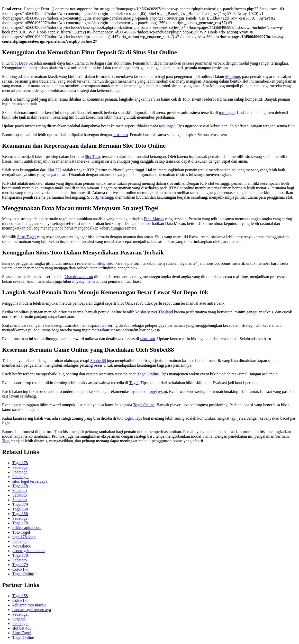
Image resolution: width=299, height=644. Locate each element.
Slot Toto (92, 157)
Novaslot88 (22, 546)
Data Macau (154, 219)
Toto (186, 99)
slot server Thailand (157, 312)
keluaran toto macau (29, 605)
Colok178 (20, 569)
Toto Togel (21, 532)
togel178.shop (24, 537)
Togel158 (20, 509)
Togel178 (20, 463)
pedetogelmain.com (29, 551)
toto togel (227, 113)
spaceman (98, 325)
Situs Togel (26, 237)
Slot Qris (125, 303)
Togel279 (20, 504)
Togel (134, 383)
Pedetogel (20, 467)
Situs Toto (105, 263)
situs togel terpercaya (30, 481)
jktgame (19, 619)
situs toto (120, 135)
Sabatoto (20, 491)
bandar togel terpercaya (32, 610)
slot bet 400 (22, 628)
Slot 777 (55, 170)
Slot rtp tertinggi (101, 197)
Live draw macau (79, 277)
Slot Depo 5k (22, 63)
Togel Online (148, 374)
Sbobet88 (98, 361)
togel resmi (158, 391)
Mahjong (233, 77)
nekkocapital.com (27, 528)
